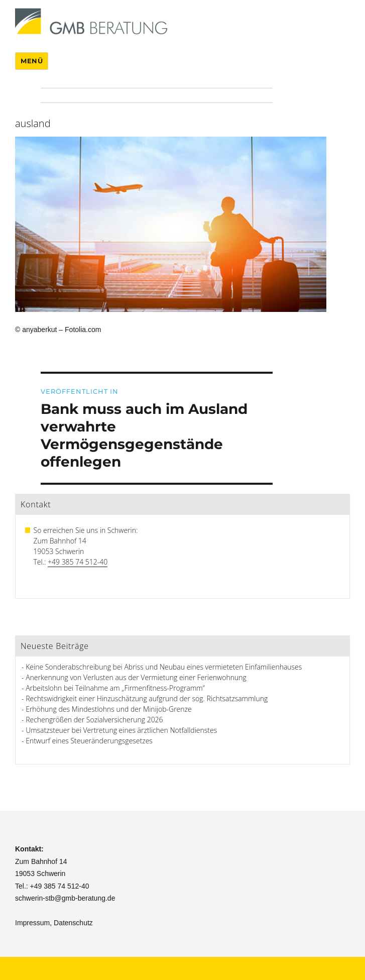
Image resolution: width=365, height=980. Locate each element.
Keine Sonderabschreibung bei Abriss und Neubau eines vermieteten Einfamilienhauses (164, 667)
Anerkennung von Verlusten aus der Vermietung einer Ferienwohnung (136, 677)
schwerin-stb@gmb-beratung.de (65, 898)
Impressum (32, 923)
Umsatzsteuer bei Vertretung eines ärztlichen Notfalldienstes (121, 730)
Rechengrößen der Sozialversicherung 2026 (94, 720)
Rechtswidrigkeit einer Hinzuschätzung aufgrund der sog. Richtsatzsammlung (147, 698)
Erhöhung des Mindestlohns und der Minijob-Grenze (109, 709)
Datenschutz (73, 923)
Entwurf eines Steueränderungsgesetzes (89, 741)
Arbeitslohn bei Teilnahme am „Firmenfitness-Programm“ (115, 688)
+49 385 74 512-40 (78, 562)
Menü (32, 61)
